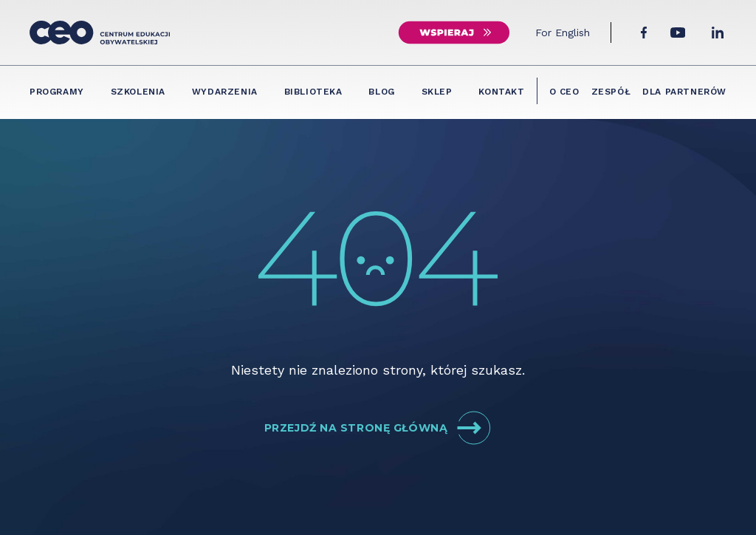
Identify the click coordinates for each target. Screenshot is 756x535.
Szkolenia (138, 92)
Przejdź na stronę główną (378, 428)
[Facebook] (644, 33)
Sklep (437, 92)
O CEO (564, 92)
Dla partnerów (684, 92)
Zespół (611, 92)
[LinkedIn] (718, 33)
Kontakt (501, 92)
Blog (381, 92)
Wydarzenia (225, 92)
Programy (57, 92)
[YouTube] (678, 33)
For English (563, 33)
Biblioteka (313, 92)
